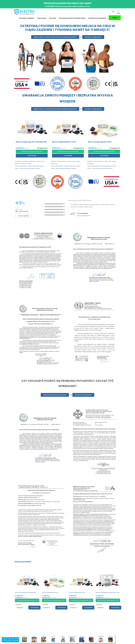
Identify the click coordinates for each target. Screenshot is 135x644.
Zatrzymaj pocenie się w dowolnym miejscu (72, 18)
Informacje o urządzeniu (27, 18)
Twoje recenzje (41, 18)
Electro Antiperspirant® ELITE (50, 593)
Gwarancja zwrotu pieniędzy (97, 18)
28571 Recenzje (19, 209)
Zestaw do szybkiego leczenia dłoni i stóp (107, 593)
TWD (113, 12)
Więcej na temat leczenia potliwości (55, 395)
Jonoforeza (52, 18)
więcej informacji (26, 164)
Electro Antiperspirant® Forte (77, 593)
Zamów (115, 18)
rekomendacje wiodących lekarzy (30, 168)
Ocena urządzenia (24, 216)
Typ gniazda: (18, 605)
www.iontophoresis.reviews (36, 166)
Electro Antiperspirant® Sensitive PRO (25, 593)
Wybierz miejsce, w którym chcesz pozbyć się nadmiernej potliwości (55, 37)
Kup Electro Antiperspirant (93, 37)
